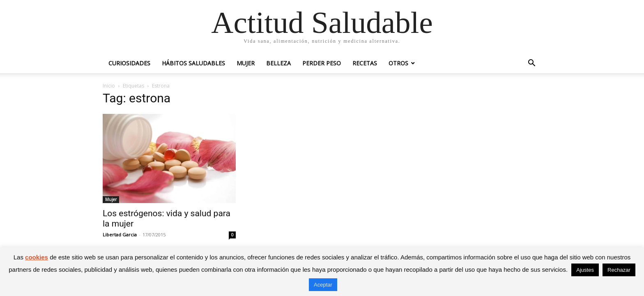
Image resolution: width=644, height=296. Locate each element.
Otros (398, 63)
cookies (37, 257)
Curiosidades (129, 63)
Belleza (278, 63)
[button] (531, 64)
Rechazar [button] (619, 270)
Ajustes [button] (585, 270)
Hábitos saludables (193, 63)
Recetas (365, 63)
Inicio (109, 86)
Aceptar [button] (323, 285)
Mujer (246, 63)
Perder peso (322, 63)
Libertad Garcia (120, 235)
